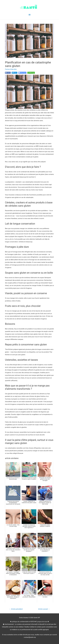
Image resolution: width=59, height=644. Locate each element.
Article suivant (44, 609)
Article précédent (16, 609)
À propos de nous (42, 622)
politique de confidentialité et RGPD (23, 622)
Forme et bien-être (11, 69)
